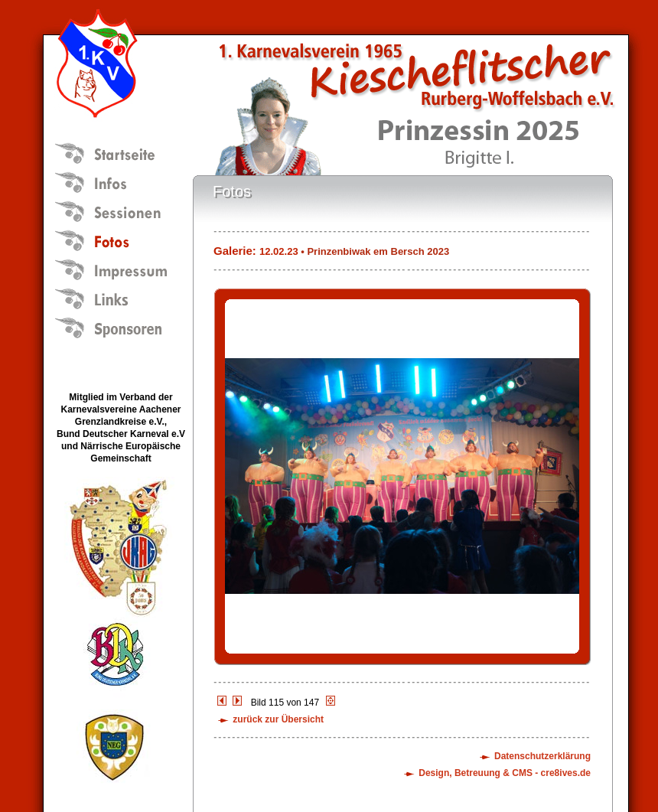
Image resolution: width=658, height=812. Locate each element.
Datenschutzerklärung (542, 756)
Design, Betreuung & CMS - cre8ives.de (505, 773)
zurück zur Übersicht (278, 719)
